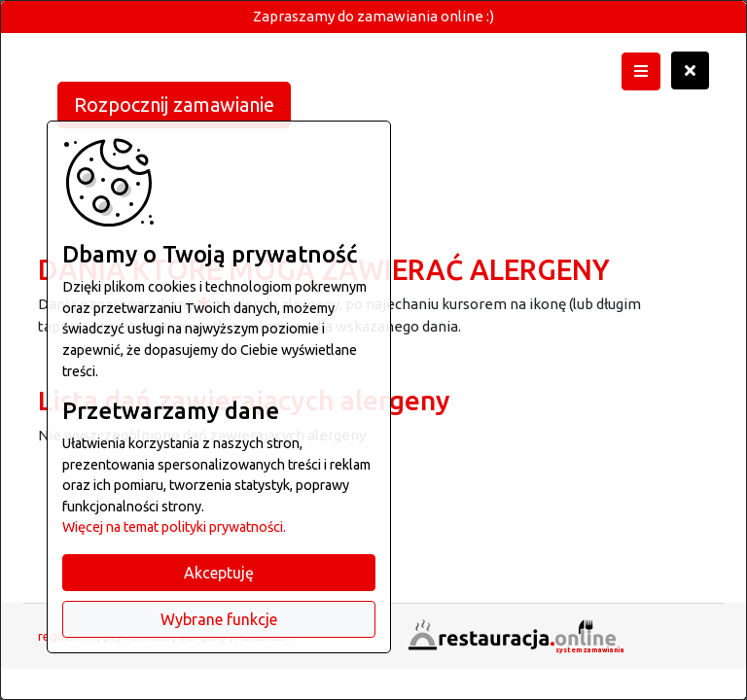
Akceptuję (219, 573)
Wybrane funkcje (219, 619)
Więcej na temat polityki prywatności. (174, 527)
